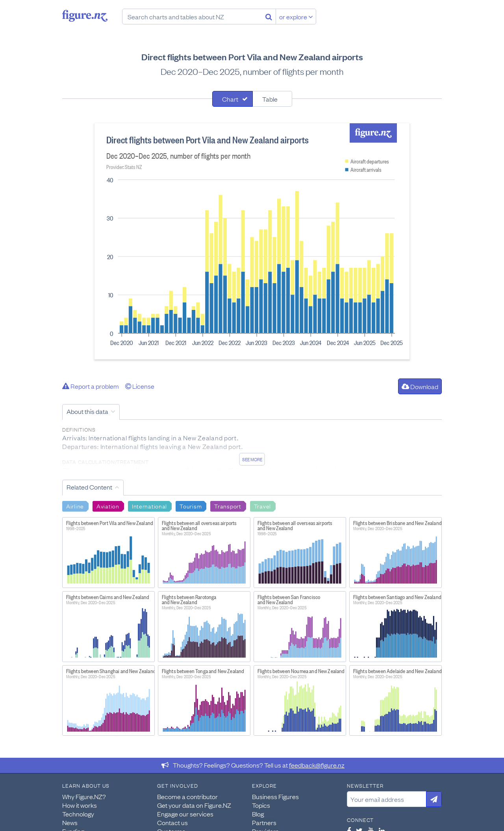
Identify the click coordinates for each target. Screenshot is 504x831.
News (70, 822)
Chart (230, 99)
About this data (87, 411)
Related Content (89, 487)
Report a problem (91, 386)
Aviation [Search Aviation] (108, 506)
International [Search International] (149, 506)
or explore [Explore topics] (296, 17)
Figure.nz (85, 16)
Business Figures (275, 796)
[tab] (233, 99)
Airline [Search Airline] (75, 506)
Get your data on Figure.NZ (194, 805)
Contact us (172, 822)
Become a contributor (187, 796)
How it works (80, 805)
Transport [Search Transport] (228, 506)
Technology (78, 814)
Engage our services (185, 814)
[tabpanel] (252, 241)
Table (270, 99)
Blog (258, 814)
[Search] (269, 17)
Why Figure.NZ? (84, 796)
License (140, 386)
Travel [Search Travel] (262, 506)
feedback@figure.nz (317, 765)
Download (420, 386)
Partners (264, 822)
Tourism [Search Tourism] (191, 506)
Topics (261, 805)
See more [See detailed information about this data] (252, 459)
